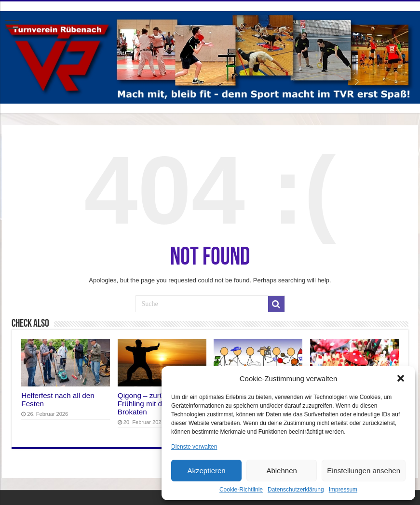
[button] (401, 378)
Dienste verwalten (194, 447)
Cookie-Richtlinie (241, 490)
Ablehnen (281, 471)
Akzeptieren (206, 471)
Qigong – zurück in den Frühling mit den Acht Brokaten (155, 404)
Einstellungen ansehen (364, 471)
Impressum (343, 490)
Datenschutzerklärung (296, 490)
